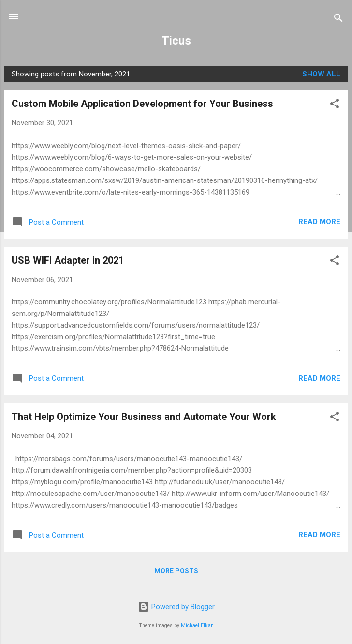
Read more (319, 222)
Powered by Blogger (176, 607)
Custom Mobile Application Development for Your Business (142, 104)
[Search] (338, 20)
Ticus (176, 41)
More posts (176, 571)
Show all (321, 74)
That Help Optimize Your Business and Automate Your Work (144, 417)
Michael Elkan (197, 625)
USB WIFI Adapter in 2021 (68, 260)
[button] (335, 105)
